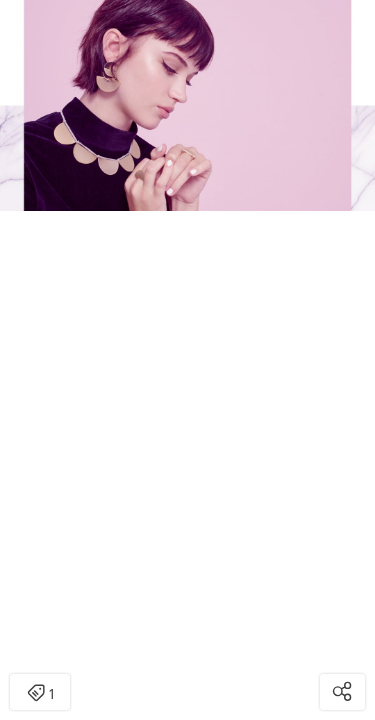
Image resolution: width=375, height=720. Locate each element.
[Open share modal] (342, 692)
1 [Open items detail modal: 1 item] (40, 694)
